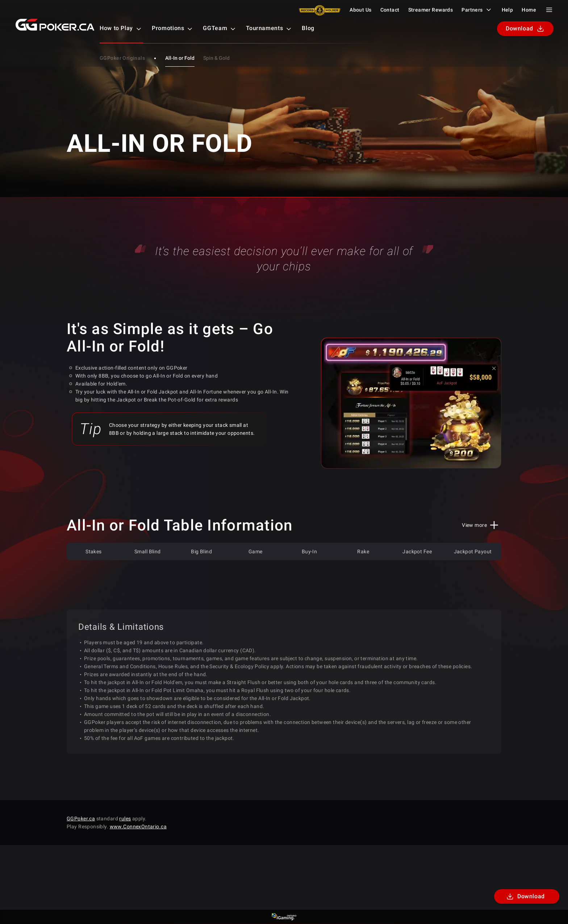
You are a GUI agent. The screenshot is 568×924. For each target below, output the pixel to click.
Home (529, 10)
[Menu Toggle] (549, 10)
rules (125, 819)
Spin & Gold (216, 58)
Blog (308, 28)
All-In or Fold (180, 58)
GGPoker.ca (81, 819)
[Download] (527, 896)
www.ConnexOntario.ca (138, 827)
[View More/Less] (482, 525)
